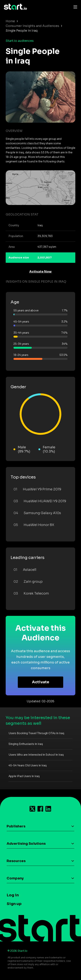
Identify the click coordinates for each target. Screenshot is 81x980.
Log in (13, 895)
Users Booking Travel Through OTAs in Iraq (36, 733)
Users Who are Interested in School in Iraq (36, 755)
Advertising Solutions (26, 844)
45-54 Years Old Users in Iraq (28, 765)
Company (15, 878)
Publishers (16, 826)
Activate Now (40, 272)
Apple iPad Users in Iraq (24, 776)
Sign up (14, 904)
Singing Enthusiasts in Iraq (26, 744)
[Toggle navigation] (74, 7)
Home (10, 21)
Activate (41, 682)
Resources (16, 861)
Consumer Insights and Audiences (32, 26)
